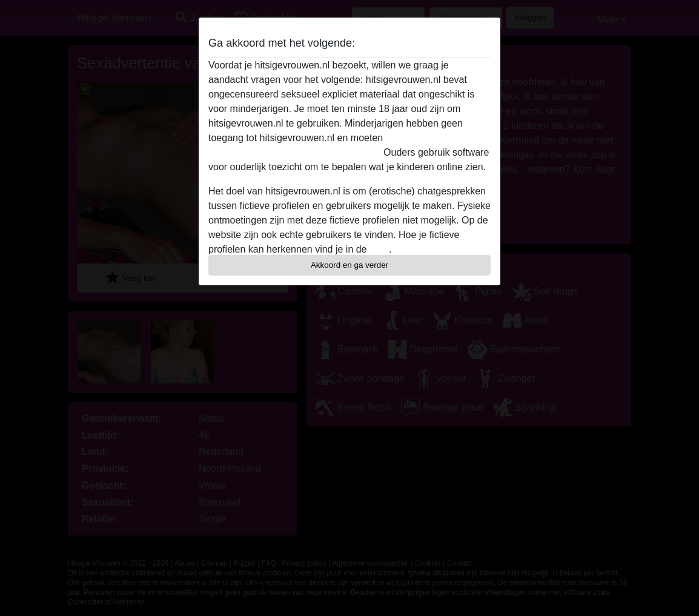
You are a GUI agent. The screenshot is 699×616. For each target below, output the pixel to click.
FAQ (379, 249)
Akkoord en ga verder (349, 265)
